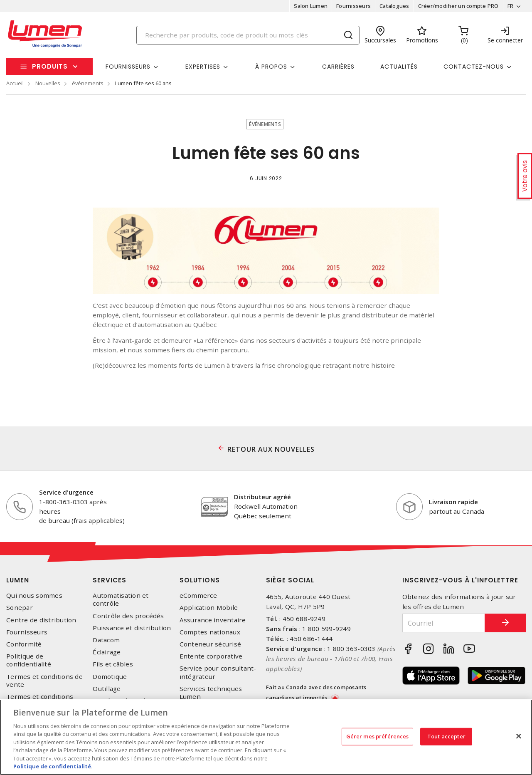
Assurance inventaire (213, 620)
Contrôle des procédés (128, 616)
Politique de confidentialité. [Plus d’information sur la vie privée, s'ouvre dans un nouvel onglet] (53, 766)
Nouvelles (48, 83)
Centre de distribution (41, 620)
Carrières (338, 67)
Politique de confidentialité (29, 660)
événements (88, 83)
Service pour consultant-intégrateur (218, 672)
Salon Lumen (311, 6)
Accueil (15, 83)
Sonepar (20, 608)
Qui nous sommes (34, 595)
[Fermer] (519, 736)
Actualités (399, 67)
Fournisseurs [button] (128, 67)
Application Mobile (209, 608)
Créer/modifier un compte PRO (458, 6)
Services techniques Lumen (211, 693)
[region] (266, 737)
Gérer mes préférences (378, 736)
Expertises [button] (203, 67)
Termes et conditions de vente (44, 681)
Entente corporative (211, 656)
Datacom (106, 640)
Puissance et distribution (132, 628)
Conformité (24, 644)
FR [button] (510, 6)
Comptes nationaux (210, 632)
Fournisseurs (353, 6)
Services (110, 580)
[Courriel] (444, 623)
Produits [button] (50, 66)
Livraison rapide (453, 502)
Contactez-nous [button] (474, 67)
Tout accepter (446, 736)
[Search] (248, 35)
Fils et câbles (113, 664)
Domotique (110, 677)
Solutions (200, 580)
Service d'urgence (66, 492)
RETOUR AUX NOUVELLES (271, 449)
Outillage (107, 689)
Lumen (18, 580)
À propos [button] (271, 67)
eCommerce (198, 595)
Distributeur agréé (262, 497)
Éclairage (107, 652)
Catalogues (394, 6)
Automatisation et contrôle (121, 599)
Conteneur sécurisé (211, 644)
